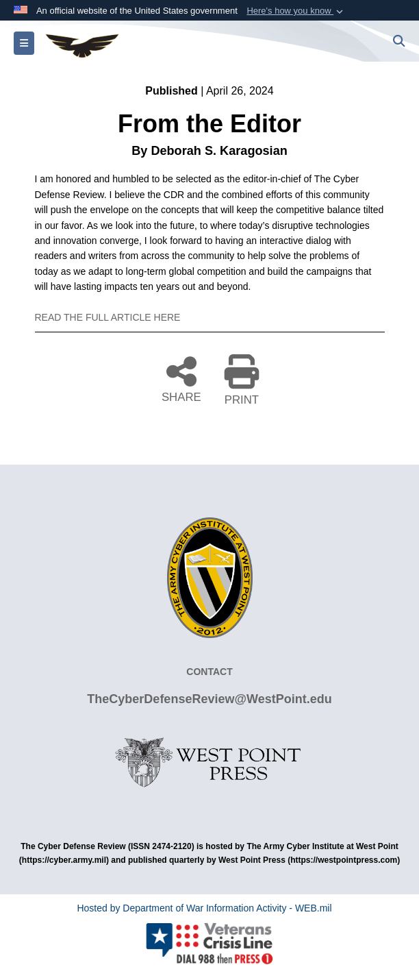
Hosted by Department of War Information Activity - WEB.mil (204, 908)
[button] (296, 11)
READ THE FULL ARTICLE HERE (108, 317)
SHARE (181, 378)
